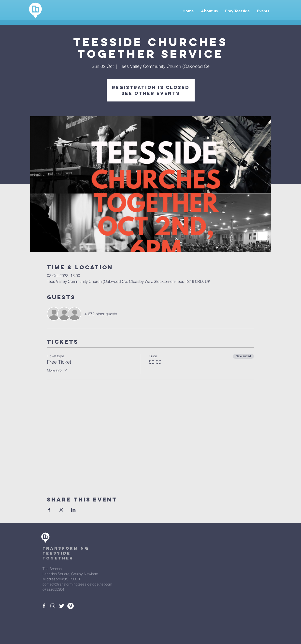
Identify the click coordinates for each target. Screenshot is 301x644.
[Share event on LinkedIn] (73, 510)
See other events (151, 93)
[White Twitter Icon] (62, 606)
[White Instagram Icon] (53, 606)
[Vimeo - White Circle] (71, 606)
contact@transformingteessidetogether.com (77, 584)
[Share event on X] (61, 510)
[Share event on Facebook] (49, 510)
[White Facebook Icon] (44, 606)
